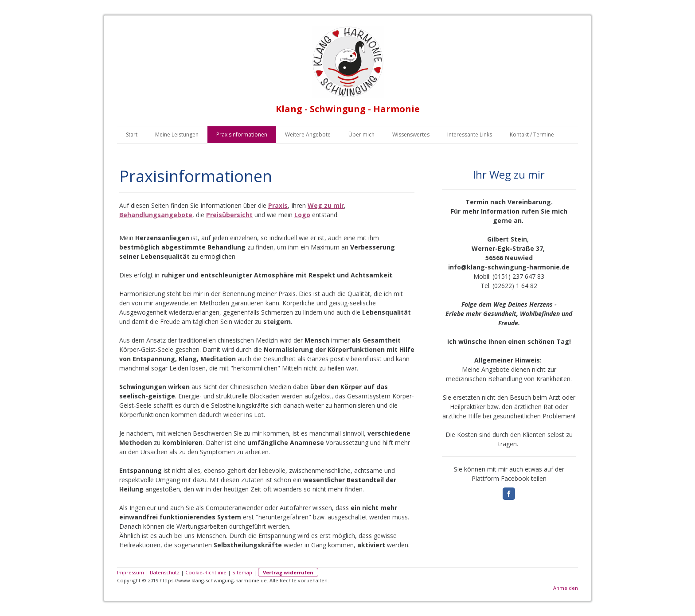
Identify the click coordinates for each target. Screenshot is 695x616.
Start (132, 135)
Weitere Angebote (308, 135)
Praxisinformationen (242, 135)
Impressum (131, 572)
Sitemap (242, 572)
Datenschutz (165, 572)
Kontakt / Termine (532, 135)
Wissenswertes (411, 135)
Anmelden (566, 588)
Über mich (361, 135)
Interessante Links (470, 135)
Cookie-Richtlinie (206, 572)
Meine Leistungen (177, 135)
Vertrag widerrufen (288, 572)
